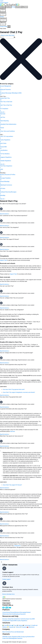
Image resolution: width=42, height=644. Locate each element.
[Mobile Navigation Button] (9, 27)
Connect (4, 612)
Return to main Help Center (7, 35)
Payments (23, 614)
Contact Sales (4, 26)
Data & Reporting (21, 122)
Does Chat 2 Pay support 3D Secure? (12, 485)
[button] (21, 205)
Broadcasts (17, 614)
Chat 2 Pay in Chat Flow (21, 106)
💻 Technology (26, 625)
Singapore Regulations (21, 158)
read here (12, 431)
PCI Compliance (21, 110)
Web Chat (17, 638)
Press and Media (15, 632)
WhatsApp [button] (3, 173)
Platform (3, 10)
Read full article (4, 214)
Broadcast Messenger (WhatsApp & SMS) (21, 94)
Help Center (14, 619)
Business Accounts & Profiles (21, 176)
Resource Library (7, 619)
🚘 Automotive (31, 627)
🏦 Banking (20, 625)
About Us (3, 24)
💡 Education (11, 627)
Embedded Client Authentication (21, 125)
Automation (6, 614)
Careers (9, 632)
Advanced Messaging (20, 612)
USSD (21, 170)
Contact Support (4, 3)
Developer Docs (28, 619)
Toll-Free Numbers (21, 155)
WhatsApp (21, 196)
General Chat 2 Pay (21, 99)
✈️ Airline (10, 625)
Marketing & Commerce (21, 186)
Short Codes (21, 144)
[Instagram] (8, 608)
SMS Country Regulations (21, 621)
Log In (2, 1)
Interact (9, 612)
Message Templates (21, 179)
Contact (22, 632)
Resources (3, 20)
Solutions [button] (9, 7)
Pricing (13, 7)
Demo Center (21, 619)
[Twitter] (5, 608)
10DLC (7, 638)
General (21, 129)
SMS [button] (2, 135)
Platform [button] (3, 7)
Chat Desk (21, 115)
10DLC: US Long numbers (21, 137)
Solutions (3, 14)
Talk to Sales (6, 603)
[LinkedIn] (7, 608)
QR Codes (21, 189)
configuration (17, 546)
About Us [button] (25, 7)
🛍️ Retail (5, 625)
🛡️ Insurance (23, 627)
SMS (4, 637)
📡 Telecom (17, 627)
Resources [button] (19, 7)
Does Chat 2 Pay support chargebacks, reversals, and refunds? (19, 392)
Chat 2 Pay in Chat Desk (21, 103)
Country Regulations (21, 141)
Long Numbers (21, 151)
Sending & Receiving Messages (21, 193)
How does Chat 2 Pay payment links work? (14, 389)
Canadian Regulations (21, 162)
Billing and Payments (21, 90)
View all (3, 112)
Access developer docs (9, 594)
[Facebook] (3, 608)
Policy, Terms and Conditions (21, 132)
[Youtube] (10, 608)
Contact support (6, 579)
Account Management (21, 87)
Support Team (4, 260)
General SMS (21, 148)
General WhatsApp (21, 182)
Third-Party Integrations (21, 167)
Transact (13, 612)
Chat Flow (21, 118)
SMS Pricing (21, 637)
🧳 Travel (14, 625)
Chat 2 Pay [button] (3, 96)
